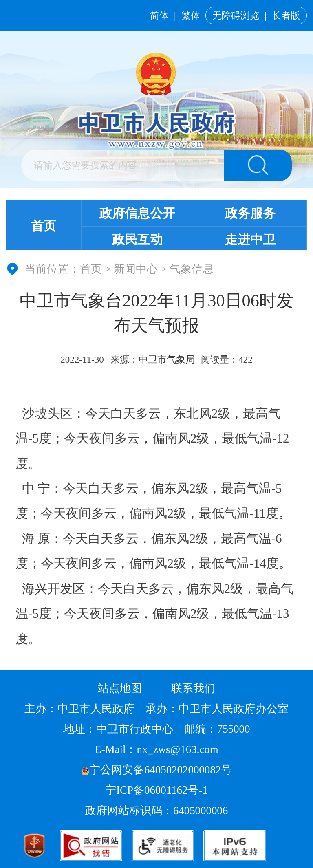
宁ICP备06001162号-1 (158, 790)
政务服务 (250, 214)
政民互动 (137, 240)
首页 (44, 226)
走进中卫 (250, 240)
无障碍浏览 (236, 15)
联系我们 (193, 688)
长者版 (286, 15)
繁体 (191, 15)
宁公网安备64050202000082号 (156, 770)
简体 (159, 15)
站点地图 (120, 688)
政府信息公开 (137, 214)
